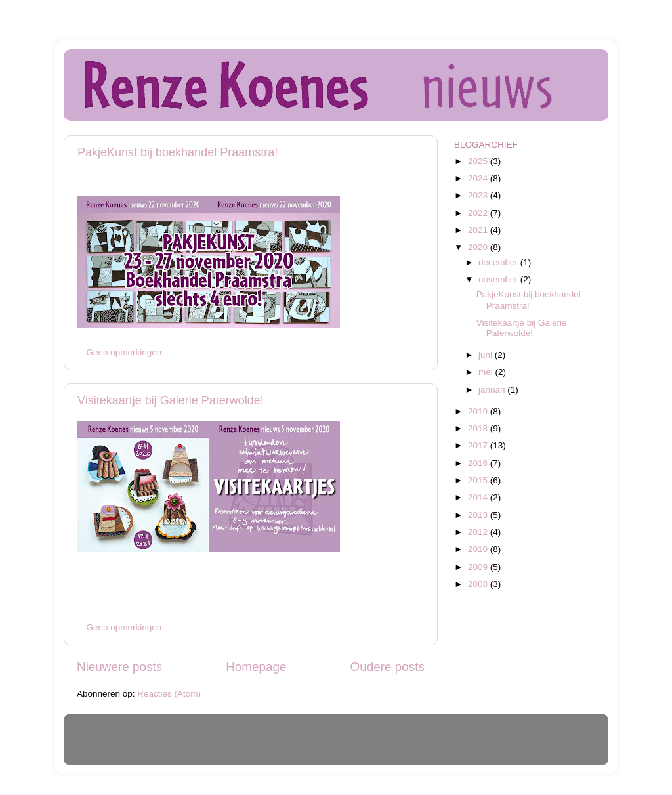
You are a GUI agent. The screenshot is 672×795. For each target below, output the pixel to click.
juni (487, 355)
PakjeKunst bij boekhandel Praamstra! (178, 152)
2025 (479, 161)
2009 (479, 567)
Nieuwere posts (119, 667)
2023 (479, 195)
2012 (479, 532)
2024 (479, 178)
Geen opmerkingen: (127, 352)
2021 (479, 230)
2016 (479, 463)
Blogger (421, 745)
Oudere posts (388, 667)
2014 (479, 497)
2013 (479, 515)
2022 (479, 213)
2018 (479, 428)
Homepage (256, 667)
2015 (479, 480)
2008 (479, 584)
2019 (479, 411)
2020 (479, 247)
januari (493, 390)
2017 (479, 445)
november (499, 279)
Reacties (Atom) (169, 694)
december (499, 262)
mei (487, 372)
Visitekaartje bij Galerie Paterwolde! (171, 400)
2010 (479, 549)
